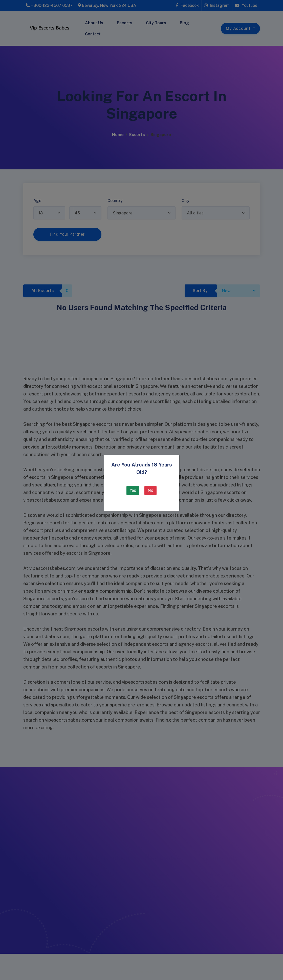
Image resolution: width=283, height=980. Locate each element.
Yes (133, 490)
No (150, 490)
